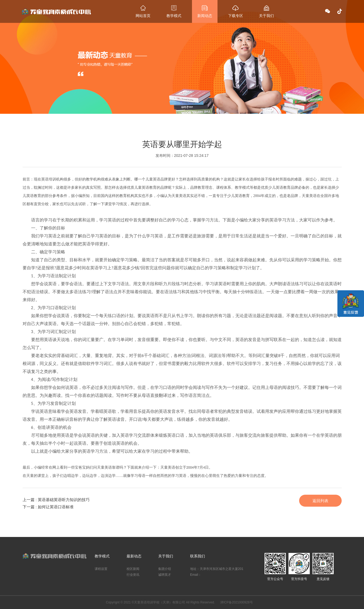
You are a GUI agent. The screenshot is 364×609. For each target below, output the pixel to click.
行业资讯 (133, 575)
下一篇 (48, 507)
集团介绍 (165, 569)
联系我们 (198, 556)
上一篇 (56, 500)
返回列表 (320, 501)
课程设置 (101, 569)
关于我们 (166, 556)
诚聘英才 (165, 575)
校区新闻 (133, 569)
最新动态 (134, 556)
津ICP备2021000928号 (237, 602)
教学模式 (102, 556)
